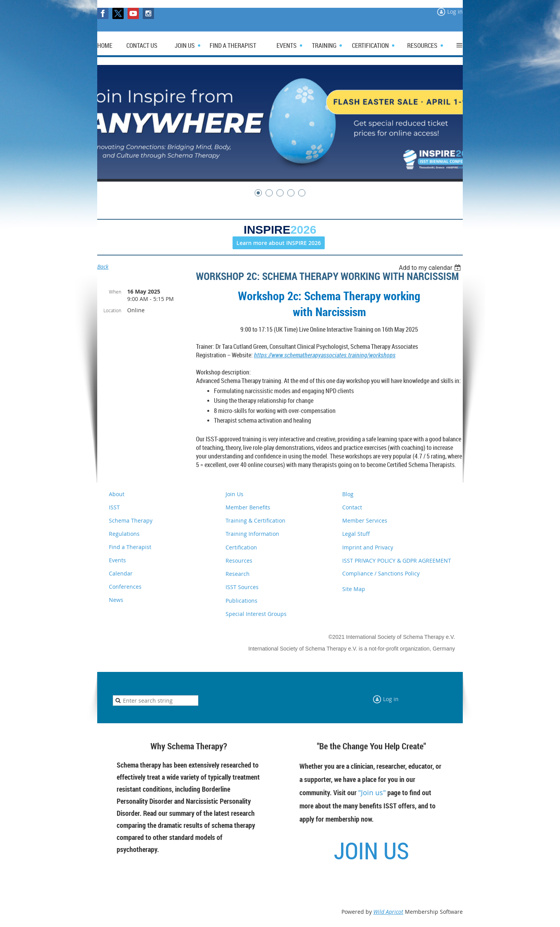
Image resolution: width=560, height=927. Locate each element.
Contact (352, 507)
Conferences (125, 587)
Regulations (124, 534)
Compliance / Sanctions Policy (381, 573)
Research (238, 574)
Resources (239, 561)
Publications (241, 601)
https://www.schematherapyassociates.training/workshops (325, 355)
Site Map (354, 589)
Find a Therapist (130, 547)
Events (117, 560)
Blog (348, 494)
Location (112, 310)
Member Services (365, 520)
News (116, 600)
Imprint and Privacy (368, 547)
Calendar (121, 573)
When (115, 292)
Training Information (252, 534)
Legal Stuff (356, 534)
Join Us (234, 494)
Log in (455, 11)
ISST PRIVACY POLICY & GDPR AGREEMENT (397, 561)
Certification (241, 547)
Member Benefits (248, 507)
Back (103, 267)
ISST (114, 507)
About (117, 494)
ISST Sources (242, 587)
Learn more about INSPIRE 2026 (279, 243)
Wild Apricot (388, 912)
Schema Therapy (131, 520)
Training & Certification (255, 520)
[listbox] (431, 268)
